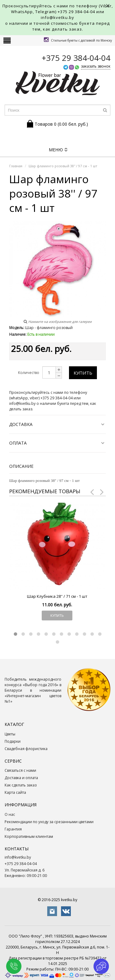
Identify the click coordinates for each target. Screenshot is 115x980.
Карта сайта (15, 792)
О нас (10, 814)
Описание (21, 466)
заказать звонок (96, 66)
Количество (29, 373)
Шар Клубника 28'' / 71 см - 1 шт (57, 596)
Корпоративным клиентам (29, 836)
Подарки (13, 741)
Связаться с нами (20, 770)
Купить (83, 373)
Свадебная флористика (26, 749)
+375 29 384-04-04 (76, 12)
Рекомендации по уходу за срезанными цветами (49, 822)
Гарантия (13, 829)
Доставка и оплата (21, 778)
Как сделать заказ (21, 785)
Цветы (10, 734)
